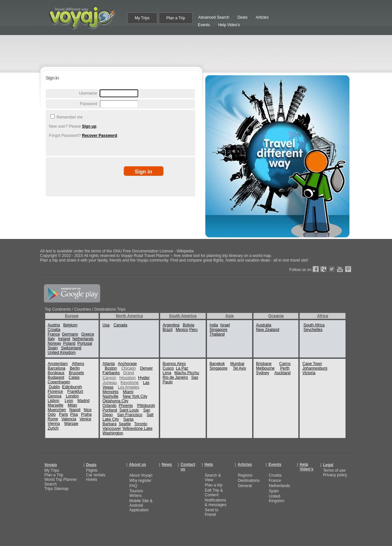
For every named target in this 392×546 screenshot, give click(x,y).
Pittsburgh (146, 406)
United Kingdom (62, 353)
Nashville (111, 396)
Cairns (285, 364)
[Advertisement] (197, 50)
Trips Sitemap (57, 489)
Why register (140, 481)
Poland (69, 343)
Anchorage (127, 364)
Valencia (69, 419)
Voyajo (51, 465)
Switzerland (71, 348)
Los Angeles (129, 387)
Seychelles (313, 330)
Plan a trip (214, 485)
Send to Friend (211, 512)
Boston (111, 368)
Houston (127, 378)
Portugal (85, 343)
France (54, 334)
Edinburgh (72, 387)
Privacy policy (335, 475)
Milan (73, 405)
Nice (88, 410)
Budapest (56, 377)
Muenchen (57, 410)
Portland (110, 410)
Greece (88, 334)
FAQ (133, 486)
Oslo (52, 414)
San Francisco (130, 415)
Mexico (182, 330)
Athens (78, 364)
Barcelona (57, 368)
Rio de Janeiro (175, 377)
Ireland (64, 339)
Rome (53, 419)
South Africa (314, 325)
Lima (167, 373)
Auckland (282, 373)
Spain (53, 348)
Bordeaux (56, 373)
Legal (328, 465)
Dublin (54, 387)
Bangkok (217, 364)
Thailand (217, 334)
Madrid (83, 401)
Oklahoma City (115, 401)
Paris (63, 414)
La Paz (182, 368)
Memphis (111, 392)
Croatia (54, 330)
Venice (85, 419)
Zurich (53, 428)
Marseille (56, 405)
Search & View (213, 478)
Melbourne (265, 368)
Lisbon (54, 401)
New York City (135, 396)
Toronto (141, 424)
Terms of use (334, 470)
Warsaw (71, 424)
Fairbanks (111, 373)
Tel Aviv (239, 368)
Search (51, 484)
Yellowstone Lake (137, 428)
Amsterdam (58, 364)
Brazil (168, 330)
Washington (113, 433)
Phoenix (126, 406)
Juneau (110, 382)
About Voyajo (141, 475)
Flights (92, 470)
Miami (128, 392)
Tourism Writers (136, 493)
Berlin (75, 368)
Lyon (69, 401)
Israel (225, 325)
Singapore (219, 330)
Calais (74, 377)
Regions (245, 475)
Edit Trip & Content (214, 493)
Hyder (144, 378)
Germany (70, 334)
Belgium (70, 325)
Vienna (54, 424)
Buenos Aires (174, 364)
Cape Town (312, 364)
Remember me (69, 117)
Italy (51, 339)
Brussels (76, 373)
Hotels (92, 480)
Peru (193, 330)
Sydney (263, 373)
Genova (55, 396)
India (214, 325)
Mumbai (237, 364)
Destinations (249, 481)
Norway (55, 343)
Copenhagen (59, 382)
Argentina (171, 325)
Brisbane (264, 364)
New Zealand (268, 330)
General (245, 486)
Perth (285, 368)
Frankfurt (75, 391)
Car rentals (96, 475)
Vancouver (112, 428)
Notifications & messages (215, 502)
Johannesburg (315, 368)
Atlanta (109, 364)
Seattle (125, 424)
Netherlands (83, 339)
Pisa (74, 414)
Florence (56, 391)
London (72, 396)
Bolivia (188, 325)
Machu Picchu (187, 373)
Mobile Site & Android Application (141, 505)
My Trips (52, 470)
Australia (264, 325)
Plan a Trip (54, 475)
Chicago (128, 368)
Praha (86, 414)
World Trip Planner (61, 480)
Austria (54, 325)
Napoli (75, 410)
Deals (91, 465)
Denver (147, 368)
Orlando (110, 406)
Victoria (309, 373)
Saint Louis (129, 410)
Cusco (168, 368)
